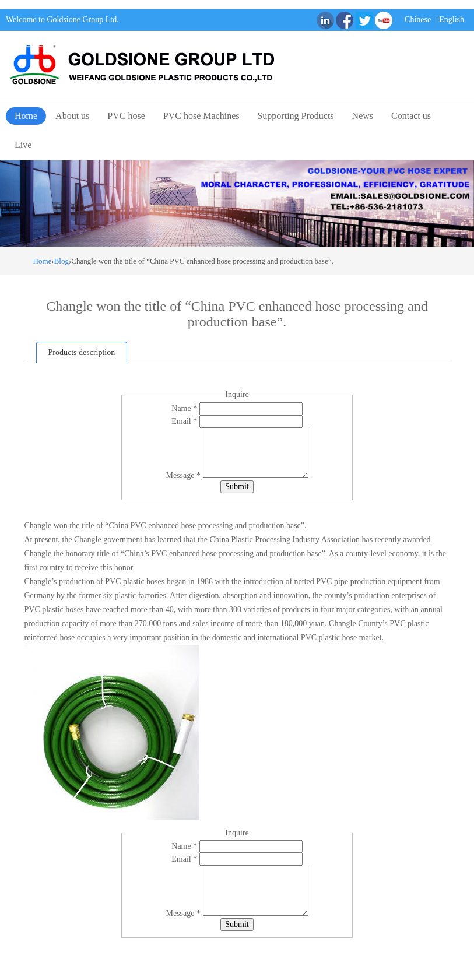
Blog (62, 261)
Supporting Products (295, 116)
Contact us (411, 116)
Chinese (418, 20)
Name (185, 408)
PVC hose (126, 116)
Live (23, 145)
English (452, 20)
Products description (82, 352)
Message (185, 475)
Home (26, 116)
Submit (237, 487)
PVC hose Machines (201, 116)
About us (72, 116)
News (363, 116)
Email (185, 421)
